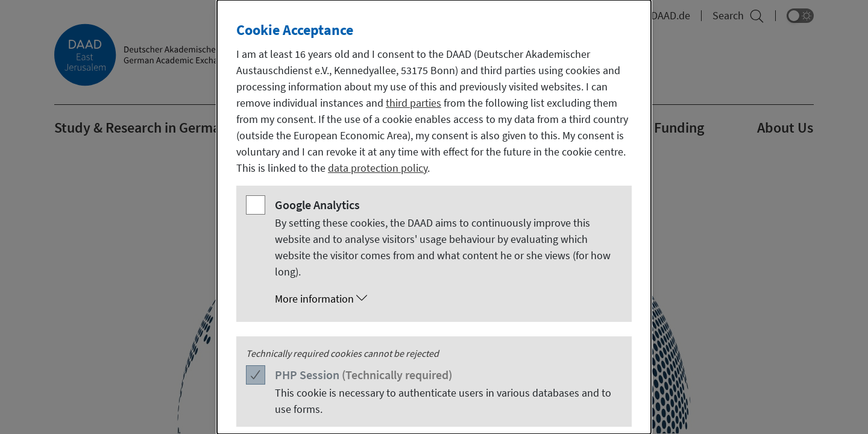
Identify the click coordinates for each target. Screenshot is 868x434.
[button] (446, 299)
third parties (414, 103)
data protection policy (378, 168)
